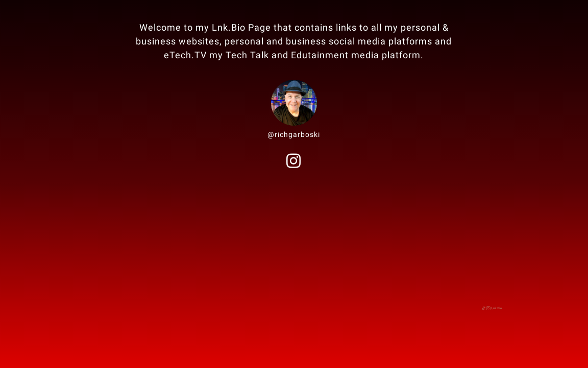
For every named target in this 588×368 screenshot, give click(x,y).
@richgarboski (294, 134)
